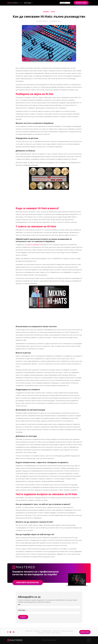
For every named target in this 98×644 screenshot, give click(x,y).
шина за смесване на (34, 245)
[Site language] (65, 3)
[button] (28, 3)
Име (19, 605)
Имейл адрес (22, 610)
